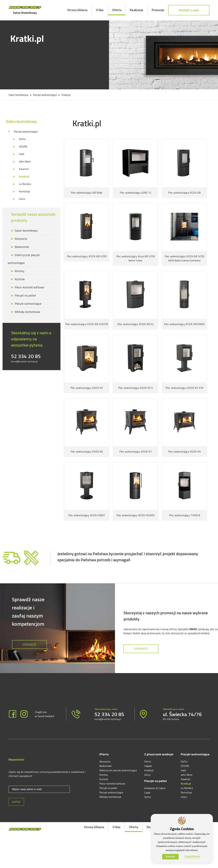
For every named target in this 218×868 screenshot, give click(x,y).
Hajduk (148, 766)
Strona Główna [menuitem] (77, 10)
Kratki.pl (66, 95)
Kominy (20, 271)
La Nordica (25, 184)
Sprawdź (29, 644)
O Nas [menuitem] (100, 10)
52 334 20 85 (26, 356)
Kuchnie (20, 279)
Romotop (24, 191)
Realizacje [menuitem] (137, 10)
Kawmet (24, 169)
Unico (22, 199)
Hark (22, 154)
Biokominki (22, 247)
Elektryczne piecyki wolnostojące (118, 770)
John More (25, 161)
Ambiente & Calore (155, 788)
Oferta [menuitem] (117, 10)
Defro (22, 139)
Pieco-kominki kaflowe (29, 287)
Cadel (147, 793)
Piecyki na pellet (25, 295)
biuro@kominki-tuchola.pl (24, 361)
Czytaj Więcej (192, 856)
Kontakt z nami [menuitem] (189, 10)
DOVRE (23, 146)
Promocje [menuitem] (158, 10)
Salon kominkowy (18, 95)
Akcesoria (21, 239)
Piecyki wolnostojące (45, 95)
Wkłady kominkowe (27, 312)
